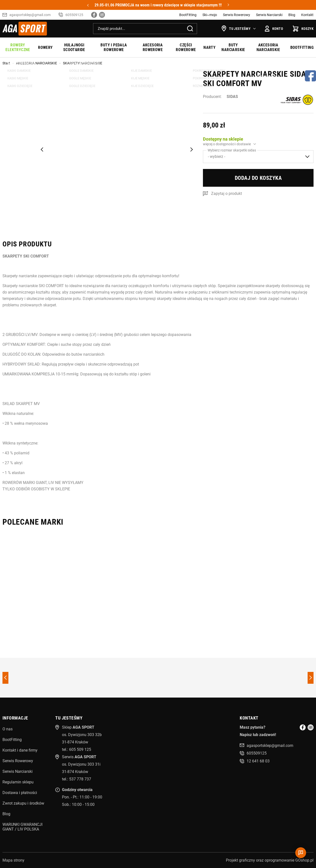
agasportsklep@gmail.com (30, 15)
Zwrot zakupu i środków (23, 803)
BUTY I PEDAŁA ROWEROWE (114, 47)
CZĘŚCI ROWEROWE (186, 47)
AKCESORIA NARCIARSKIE (268, 47)
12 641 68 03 (258, 761)
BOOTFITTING (302, 47)
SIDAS (232, 97)
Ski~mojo (210, 15)
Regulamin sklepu (18, 782)
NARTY (209, 47)
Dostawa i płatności (20, 793)
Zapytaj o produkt (227, 194)
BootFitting (188, 15)
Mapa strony (13, 860)
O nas (8, 729)
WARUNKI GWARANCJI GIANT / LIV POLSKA (22, 827)
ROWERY (45, 47)
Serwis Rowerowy (237, 15)
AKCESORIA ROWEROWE (153, 47)
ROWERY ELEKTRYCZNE (18, 47)
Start (6, 63)
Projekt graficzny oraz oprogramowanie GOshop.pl (270, 860)
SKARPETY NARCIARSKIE (83, 63)
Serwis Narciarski (269, 15)
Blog (292, 15)
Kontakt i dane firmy (20, 750)
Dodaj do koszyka (258, 178)
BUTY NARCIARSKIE (233, 47)
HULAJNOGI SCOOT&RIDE (74, 47)
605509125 (74, 15)
